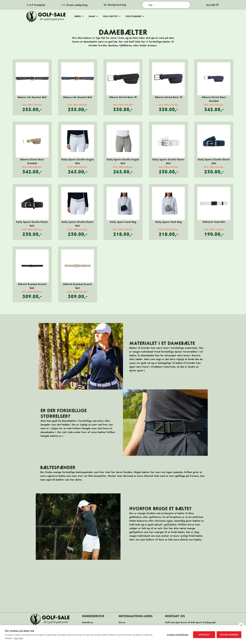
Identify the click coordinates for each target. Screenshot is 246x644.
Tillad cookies (229, 635)
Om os (122, 622)
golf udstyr (112, 16)
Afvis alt (204, 635)
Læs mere (18, 638)
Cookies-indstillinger (178, 635)
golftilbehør (135, 16)
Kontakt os (88, 622)
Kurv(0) (213, 5)
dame (93, 16)
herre (79, 16)
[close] (241, 625)
